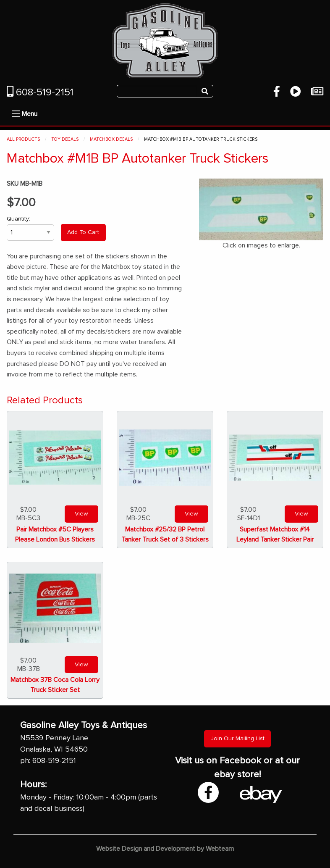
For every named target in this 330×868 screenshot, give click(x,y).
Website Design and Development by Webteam (165, 849)
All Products (23, 139)
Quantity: (30, 228)
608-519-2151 (40, 92)
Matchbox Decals (111, 139)
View (81, 514)
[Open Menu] (16, 114)
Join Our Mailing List (238, 739)
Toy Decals (65, 139)
